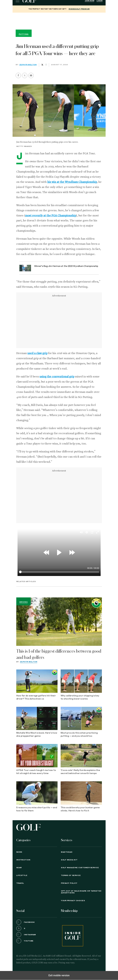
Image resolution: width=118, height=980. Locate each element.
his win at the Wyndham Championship (72, 182)
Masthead (67, 852)
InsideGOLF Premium (79, 9)
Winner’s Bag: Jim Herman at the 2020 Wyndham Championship (66, 266)
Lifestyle (22, 875)
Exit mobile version (59, 975)
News (19, 852)
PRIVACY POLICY (69, 883)
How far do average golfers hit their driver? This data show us (36, 697)
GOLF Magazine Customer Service (80, 868)
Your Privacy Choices (73, 901)
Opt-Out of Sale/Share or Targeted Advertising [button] (81, 892)
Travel (20, 883)
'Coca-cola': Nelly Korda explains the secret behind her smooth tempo (80, 772)
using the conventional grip (57, 377)
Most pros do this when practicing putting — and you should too (79, 735)
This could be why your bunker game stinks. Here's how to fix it (80, 809)
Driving (24, 602)
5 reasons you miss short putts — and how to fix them (37, 809)
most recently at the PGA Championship (51, 216)
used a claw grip (37, 353)
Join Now (90, 1)
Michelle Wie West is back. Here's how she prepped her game (37, 735)
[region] (59, 20)
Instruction (23, 860)
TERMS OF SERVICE (71, 875)
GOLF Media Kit (69, 860)
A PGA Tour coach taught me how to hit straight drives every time (36, 772)
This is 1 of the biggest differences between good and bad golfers (59, 654)
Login (100, 1)
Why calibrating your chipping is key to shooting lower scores (80, 697)
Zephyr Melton (28, 65)
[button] (25, 75)
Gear (19, 868)
